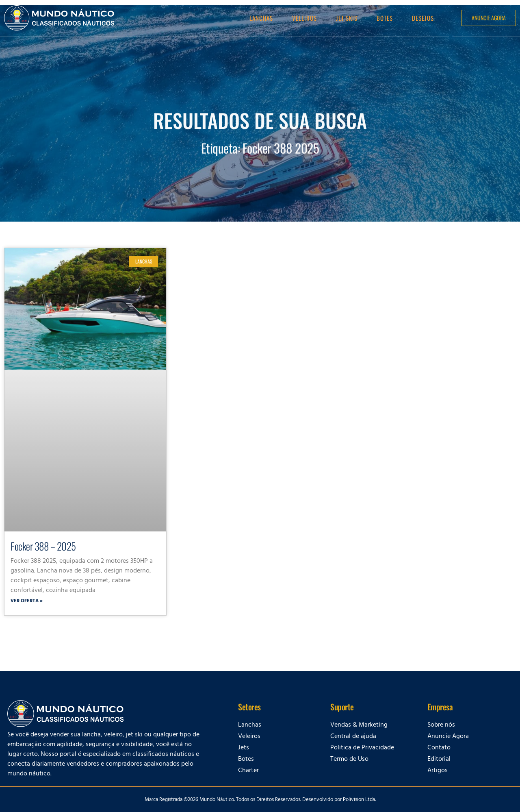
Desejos (423, 18)
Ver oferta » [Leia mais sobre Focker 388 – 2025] (27, 601)
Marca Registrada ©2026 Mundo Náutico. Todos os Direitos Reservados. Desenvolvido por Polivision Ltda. (260, 800)
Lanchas (261, 18)
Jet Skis (347, 18)
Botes (385, 18)
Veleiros (304, 18)
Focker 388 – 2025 (43, 546)
